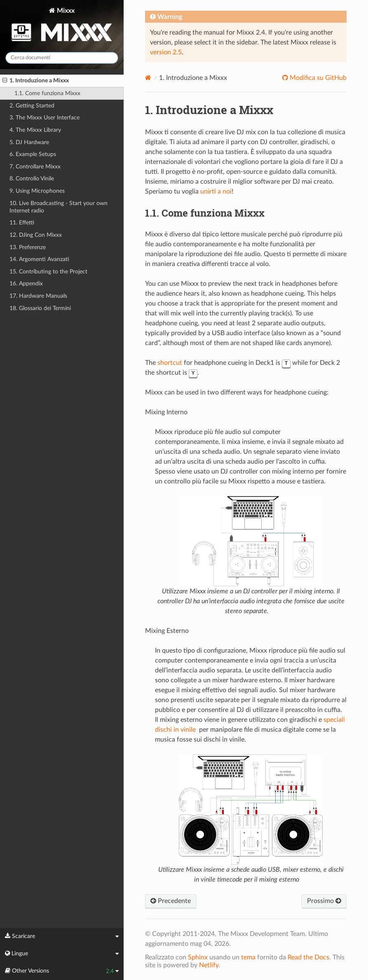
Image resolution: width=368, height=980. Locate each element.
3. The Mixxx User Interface (45, 118)
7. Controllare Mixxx (35, 167)
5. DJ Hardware (29, 142)
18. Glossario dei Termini (40, 308)
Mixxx (62, 26)
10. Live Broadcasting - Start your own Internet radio (59, 207)
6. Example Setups (33, 154)
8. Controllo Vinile (32, 178)
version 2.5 (166, 52)
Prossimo (324, 901)
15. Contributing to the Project (48, 272)
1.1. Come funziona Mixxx (47, 93)
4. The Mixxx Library (35, 130)
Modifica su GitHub (317, 78)
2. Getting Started (32, 106)
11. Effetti (22, 223)
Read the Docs (308, 957)
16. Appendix (26, 283)
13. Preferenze (28, 247)
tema (248, 957)
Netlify (209, 965)
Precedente (171, 901)
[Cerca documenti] (62, 58)
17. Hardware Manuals (38, 296)
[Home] (148, 78)
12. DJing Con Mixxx (36, 235)
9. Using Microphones (37, 191)
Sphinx (198, 957)
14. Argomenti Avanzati (39, 259)
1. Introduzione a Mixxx (36, 81)
